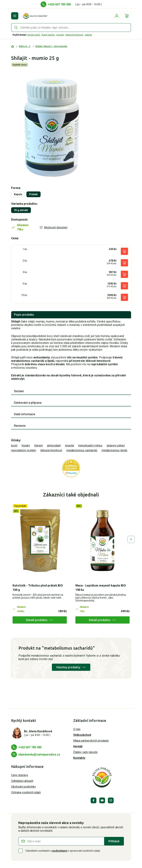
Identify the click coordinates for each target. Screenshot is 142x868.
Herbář (78, 746)
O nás (77, 729)
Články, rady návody (85, 752)
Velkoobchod (82, 735)
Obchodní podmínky (24, 787)
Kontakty (79, 758)
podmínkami (60, 851)
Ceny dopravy (20, 775)
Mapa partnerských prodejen (91, 741)
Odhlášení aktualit (22, 781)
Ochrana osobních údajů (26, 792)
